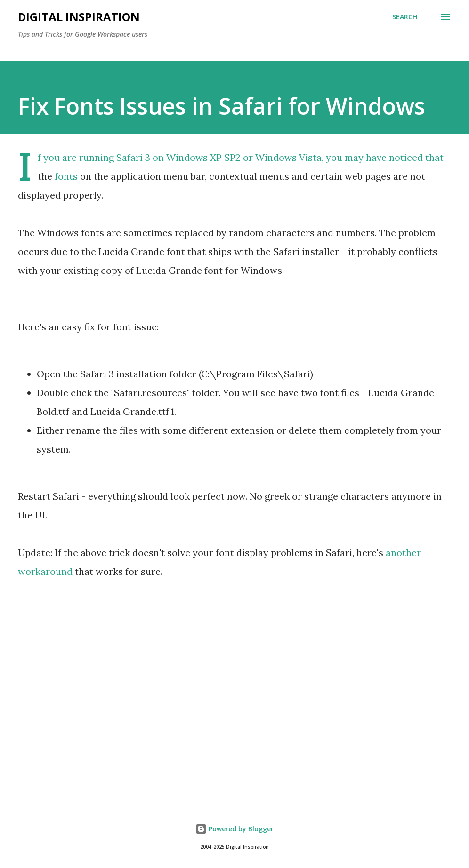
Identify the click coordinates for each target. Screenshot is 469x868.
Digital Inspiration (79, 17)
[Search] (405, 17)
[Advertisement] (234, 717)
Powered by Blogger (234, 829)
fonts (66, 176)
